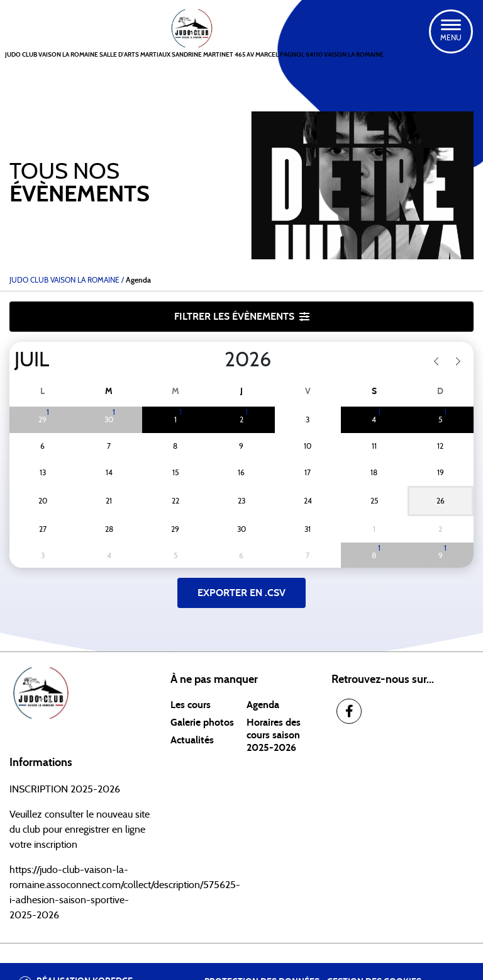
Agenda (263, 705)
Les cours (191, 705)
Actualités (192, 740)
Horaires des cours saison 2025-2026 (274, 735)
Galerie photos (202, 723)
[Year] (214, 360)
